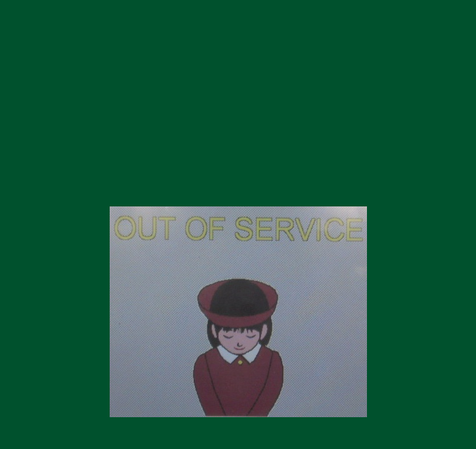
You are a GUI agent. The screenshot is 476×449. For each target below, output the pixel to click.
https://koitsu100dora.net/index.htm (238, 185)
